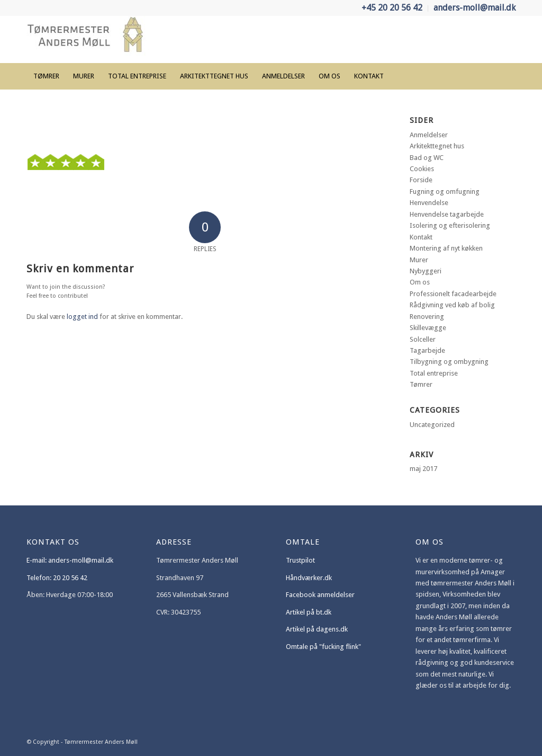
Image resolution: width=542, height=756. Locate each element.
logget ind (82, 317)
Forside (421, 180)
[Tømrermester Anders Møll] (88, 39)
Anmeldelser (429, 135)
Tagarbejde (427, 350)
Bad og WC (427, 158)
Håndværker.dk (309, 578)
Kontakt (421, 237)
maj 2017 (423, 469)
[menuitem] (392, 8)
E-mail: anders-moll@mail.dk (70, 560)
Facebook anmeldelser (320, 595)
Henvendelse (429, 203)
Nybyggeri (426, 271)
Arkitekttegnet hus (437, 146)
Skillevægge (428, 328)
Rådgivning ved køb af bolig (452, 305)
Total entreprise (434, 373)
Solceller (423, 339)
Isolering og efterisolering (450, 225)
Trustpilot (300, 560)
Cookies (422, 169)
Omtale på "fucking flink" (323, 647)
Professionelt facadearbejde (453, 294)
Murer (419, 260)
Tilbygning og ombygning (449, 362)
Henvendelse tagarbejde (447, 214)
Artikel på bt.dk (309, 612)
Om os (420, 282)
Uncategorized (432, 425)
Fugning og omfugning (445, 192)
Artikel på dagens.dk (317, 629)
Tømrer (421, 384)
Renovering (427, 317)
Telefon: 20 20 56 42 (57, 578)
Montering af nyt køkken (446, 248)
